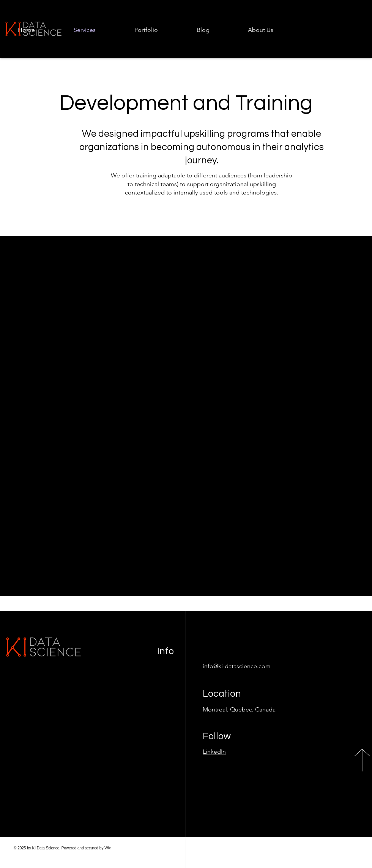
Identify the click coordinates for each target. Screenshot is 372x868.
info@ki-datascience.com (237, 666)
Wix (108, 848)
